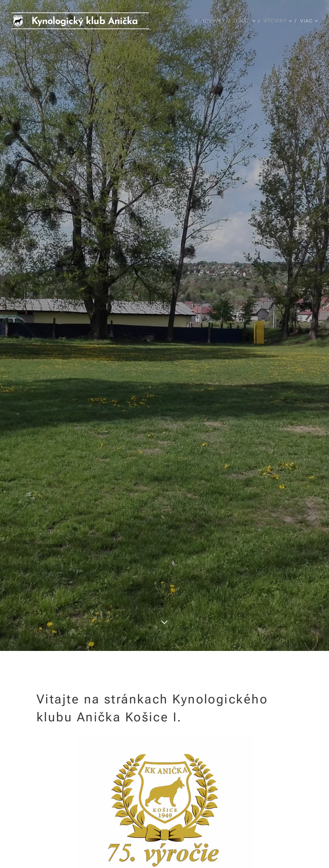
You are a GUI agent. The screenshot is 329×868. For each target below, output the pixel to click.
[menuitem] (187, 21)
